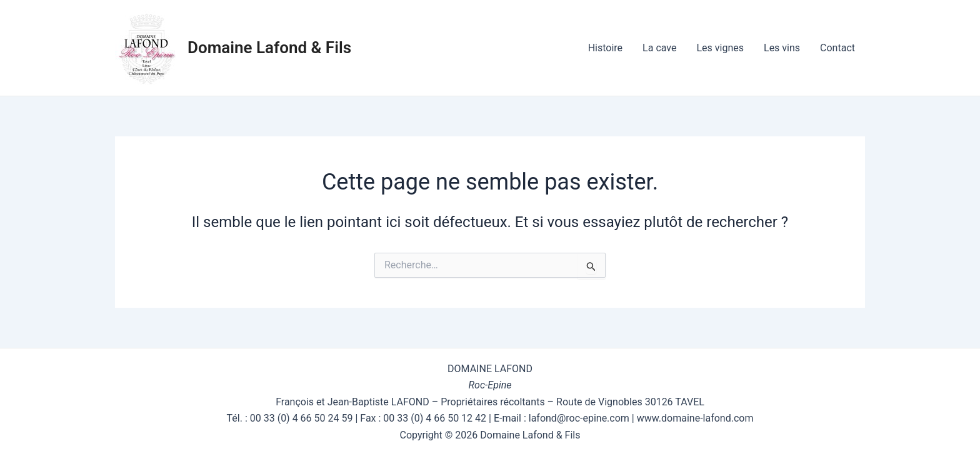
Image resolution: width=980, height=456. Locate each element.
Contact (837, 48)
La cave (659, 48)
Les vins (782, 48)
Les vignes (720, 48)
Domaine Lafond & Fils (269, 48)
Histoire (605, 48)
